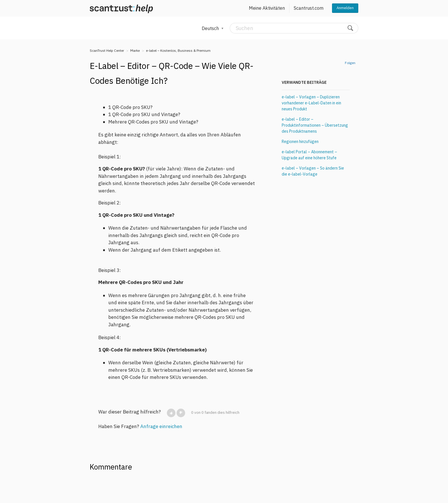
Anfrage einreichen (161, 426)
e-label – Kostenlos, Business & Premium (178, 50)
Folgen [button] (350, 63)
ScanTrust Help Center (107, 50)
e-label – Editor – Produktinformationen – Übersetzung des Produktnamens (315, 125)
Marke (135, 50)
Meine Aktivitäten (267, 8)
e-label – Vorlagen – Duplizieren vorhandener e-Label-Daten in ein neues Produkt (311, 103)
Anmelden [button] (345, 8)
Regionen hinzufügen (300, 142)
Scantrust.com (309, 8)
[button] (171, 413)
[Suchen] (294, 28)
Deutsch (211, 28)
